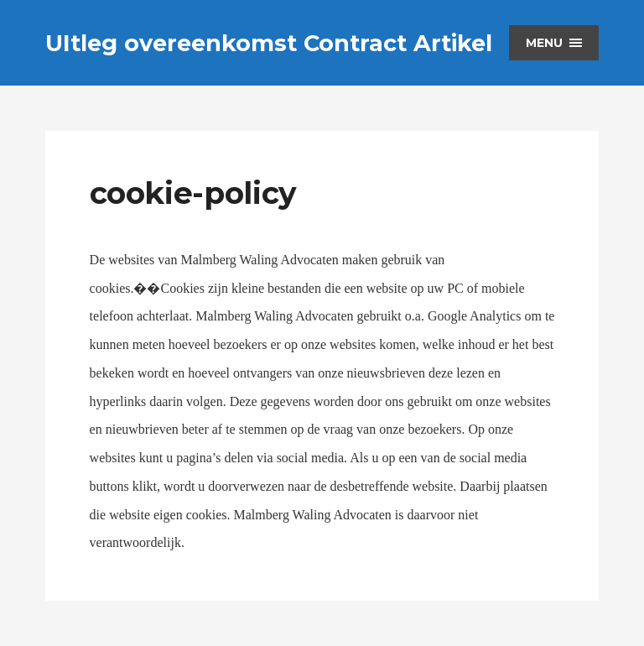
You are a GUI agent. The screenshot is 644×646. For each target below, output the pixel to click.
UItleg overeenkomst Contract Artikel (269, 43)
